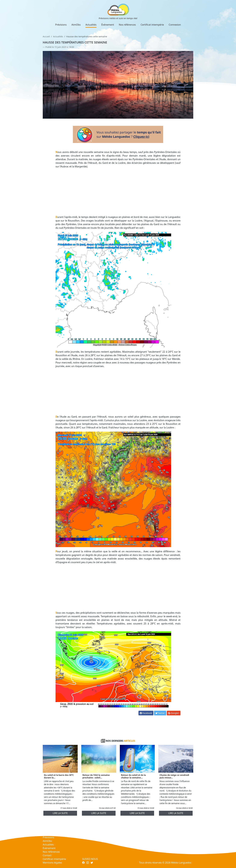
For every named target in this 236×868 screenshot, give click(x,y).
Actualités (91, 25)
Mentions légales (52, 863)
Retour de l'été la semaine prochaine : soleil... (96, 776)
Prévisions (61, 25)
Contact (47, 855)
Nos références (127, 25)
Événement (108, 25)
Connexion (175, 25)
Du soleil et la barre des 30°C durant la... (59, 776)
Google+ (174, 713)
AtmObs (76, 25)
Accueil (46, 36)
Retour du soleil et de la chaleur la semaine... (133, 776)
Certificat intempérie (152, 25)
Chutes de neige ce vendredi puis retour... (174, 776)
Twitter (160, 713)
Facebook (146, 713)
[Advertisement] (118, 192)
